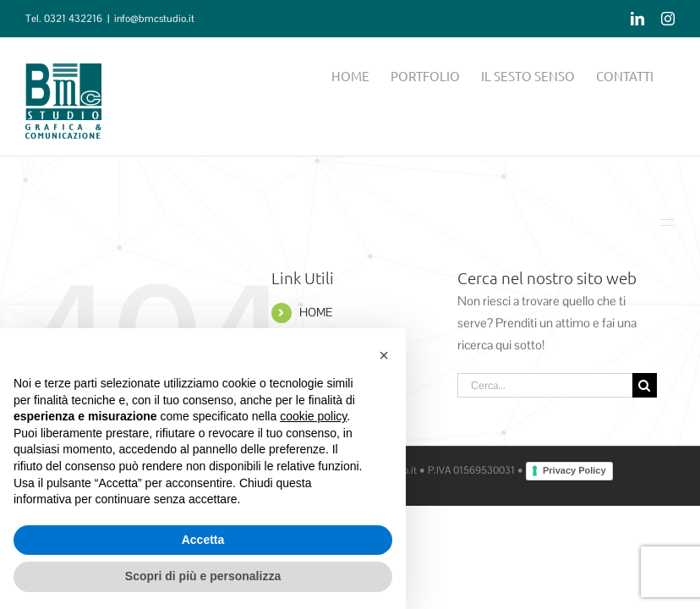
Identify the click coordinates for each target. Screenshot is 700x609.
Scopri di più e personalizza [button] (203, 576)
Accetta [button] (203, 540)
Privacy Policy (574, 470)
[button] (384, 355)
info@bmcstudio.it (154, 19)
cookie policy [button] (313, 416)
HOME (316, 312)
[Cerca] (645, 385)
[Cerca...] (545, 385)
